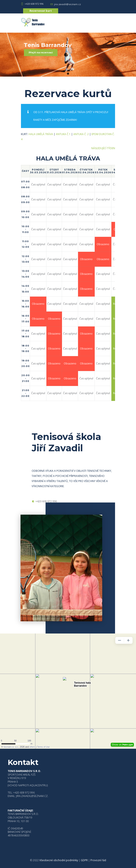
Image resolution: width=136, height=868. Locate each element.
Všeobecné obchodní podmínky (59, 860)
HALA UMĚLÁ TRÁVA (41, 134)
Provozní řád (98, 860)
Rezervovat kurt (41, 11)
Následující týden (103, 148)
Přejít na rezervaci (41, 52)
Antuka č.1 (63, 134)
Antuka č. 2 (81, 134)
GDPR (84, 860)
